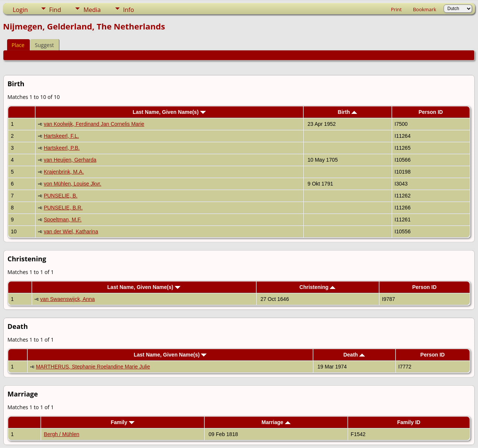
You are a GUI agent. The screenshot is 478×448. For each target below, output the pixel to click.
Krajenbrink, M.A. (64, 172)
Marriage (276, 422)
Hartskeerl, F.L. (61, 136)
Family (122, 422)
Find (55, 10)
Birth (347, 112)
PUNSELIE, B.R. (63, 208)
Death (354, 355)
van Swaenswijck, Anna (68, 299)
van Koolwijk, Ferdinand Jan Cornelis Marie (94, 124)
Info (129, 10)
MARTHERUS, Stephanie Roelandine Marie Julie (93, 367)
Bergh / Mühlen (61, 434)
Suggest (44, 45)
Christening (318, 287)
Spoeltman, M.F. (63, 220)
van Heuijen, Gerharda (70, 160)
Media (92, 10)
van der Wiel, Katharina (71, 231)
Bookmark (425, 9)
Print (396, 9)
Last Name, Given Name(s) (169, 112)
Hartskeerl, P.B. (62, 148)
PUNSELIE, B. (60, 196)
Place (18, 45)
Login (20, 10)
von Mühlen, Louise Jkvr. (72, 184)
